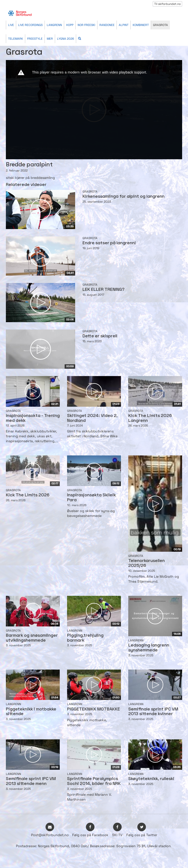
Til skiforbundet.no (167, 4)
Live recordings (30, 25)
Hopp (70, 25)
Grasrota (160, 25)
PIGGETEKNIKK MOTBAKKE (94, 709)
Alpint (124, 25)
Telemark (16, 39)
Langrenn (54, 25)
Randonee (107, 25)
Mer (50, 39)
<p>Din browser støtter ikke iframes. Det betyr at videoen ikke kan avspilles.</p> (94, 110)
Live (11, 25)
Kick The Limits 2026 (28, 495)
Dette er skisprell (100, 336)
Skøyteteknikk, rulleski (151, 779)
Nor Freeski (86, 25)
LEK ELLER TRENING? (104, 290)
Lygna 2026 (65, 39)
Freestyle (35, 39)
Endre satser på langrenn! (109, 243)
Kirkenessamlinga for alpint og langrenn (123, 197)
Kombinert (141, 25)
